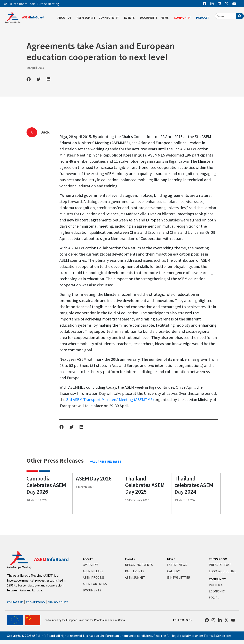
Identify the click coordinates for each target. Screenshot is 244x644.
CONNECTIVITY (110, 18)
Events (130, 559)
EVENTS (130, 18)
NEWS (166, 18)
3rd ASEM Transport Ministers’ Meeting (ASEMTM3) (110, 399)
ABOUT (88, 559)
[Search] (240, 16)
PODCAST (204, 18)
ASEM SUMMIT (86, 18)
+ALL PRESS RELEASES (106, 461)
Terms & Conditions (218, 636)
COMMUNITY (183, 18)
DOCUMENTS (149, 18)
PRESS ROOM (218, 559)
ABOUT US (65, 18)
